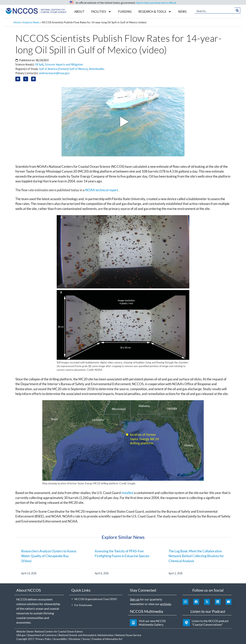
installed (127, 493)
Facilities (101, 12)
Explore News (31, 22)
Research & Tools (155, 12)
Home (17, 22)
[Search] (237, 11)
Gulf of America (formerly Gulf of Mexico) (63, 69)
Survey (86, 639)
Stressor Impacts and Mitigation (64, 64)
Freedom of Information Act (107, 639)
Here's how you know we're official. (156, 3)
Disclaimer (75, 639)
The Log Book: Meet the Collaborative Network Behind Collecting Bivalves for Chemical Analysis (196, 556)
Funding (125, 12)
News (182, 12)
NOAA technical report (101, 190)
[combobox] (215, 11)
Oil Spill (39, 64)
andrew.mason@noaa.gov (54, 73)
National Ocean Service (128, 635)
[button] (18, 79)
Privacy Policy (44, 639)
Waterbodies (97, 69)
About (79, 12)
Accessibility (60, 639)
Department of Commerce (42, 635)
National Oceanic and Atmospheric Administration (86, 635)
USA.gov (21, 635)
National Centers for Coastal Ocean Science (59, 631)
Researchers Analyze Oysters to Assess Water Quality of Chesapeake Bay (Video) (49, 556)
